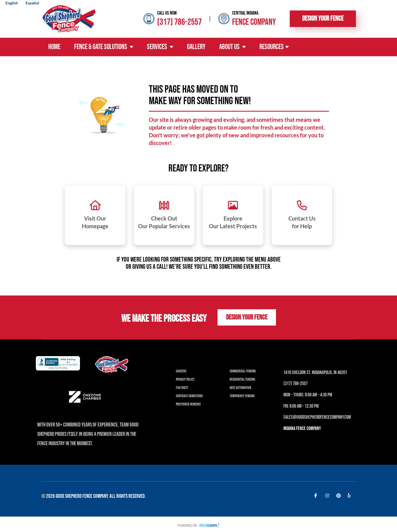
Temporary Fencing (242, 396)
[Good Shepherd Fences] (69, 18)
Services (160, 47)
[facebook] (317, 495)
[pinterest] (339, 495)
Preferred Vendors (188, 404)
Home (54, 47)
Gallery (196, 47)
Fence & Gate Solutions (104, 47)
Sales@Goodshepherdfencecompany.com (317, 417)
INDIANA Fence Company (302, 428)
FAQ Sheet (182, 388)
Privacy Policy (185, 379)
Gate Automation (240, 388)
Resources (274, 47)
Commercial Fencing (243, 371)
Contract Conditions (189, 396)
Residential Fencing (242, 379)
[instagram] (328, 495)
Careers (181, 371)
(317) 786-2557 (179, 22)
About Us (232, 47)
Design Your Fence (323, 19)
